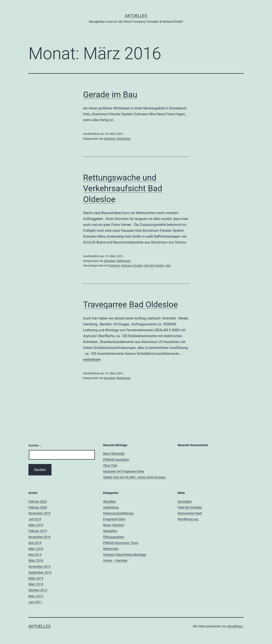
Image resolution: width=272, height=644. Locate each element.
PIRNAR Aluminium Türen (121, 543)
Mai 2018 (35, 543)
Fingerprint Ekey (114, 519)
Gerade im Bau (110, 95)
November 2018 (40, 537)
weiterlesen (92, 359)
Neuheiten (110, 531)
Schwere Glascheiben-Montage (125, 555)
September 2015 (40, 572)
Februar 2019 (38, 531)
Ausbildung (111, 507)
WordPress (235, 626)
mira (168, 266)
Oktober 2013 (38, 590)
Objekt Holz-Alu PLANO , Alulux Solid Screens (134, 477)
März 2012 (36, 596)
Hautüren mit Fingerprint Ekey (124, 471)
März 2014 (36, 584)
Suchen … (35, 445)
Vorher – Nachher (115, 560)
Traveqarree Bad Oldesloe (130, 305)
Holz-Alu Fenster (154, 266)
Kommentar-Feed (190, 513)
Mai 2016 (35, 555)
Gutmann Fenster (132, 266)
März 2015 (36, 578)
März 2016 (36, 560)
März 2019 (36, 525)
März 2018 (36, 549)
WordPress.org (188, 519)
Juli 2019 (35, 519)
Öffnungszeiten (114, 537)
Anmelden (185, 501)
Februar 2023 (38, 501)
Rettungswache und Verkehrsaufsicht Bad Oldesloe (123, 188)
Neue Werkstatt (114, 454)
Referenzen (124, 139)
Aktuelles (136, 16)
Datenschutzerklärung (118, 513)
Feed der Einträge (190, 507)
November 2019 (40, 513)
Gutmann (114, 266)
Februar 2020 (38, 507)
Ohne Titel (110, 465)
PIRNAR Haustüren (116, 460)
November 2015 (40, 567)
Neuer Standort (114, 525)
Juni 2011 (35, 602)
